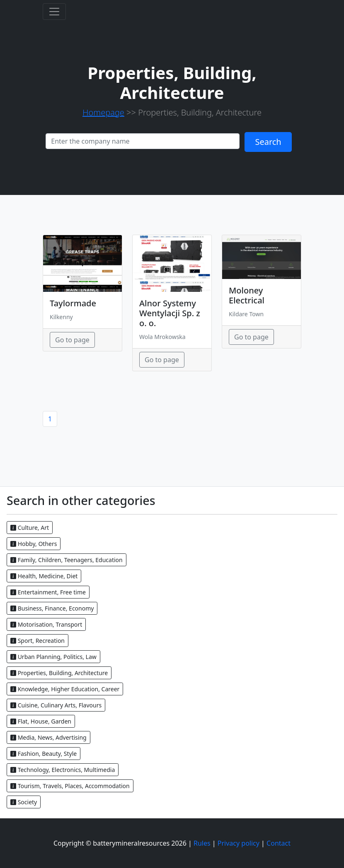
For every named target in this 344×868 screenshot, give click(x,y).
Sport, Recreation (38, 641)
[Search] (143, 141)
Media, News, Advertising (48, 737)
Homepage (103, 112)
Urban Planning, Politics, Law (53, 657)
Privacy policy (239, 843)
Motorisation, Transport (46, 624)
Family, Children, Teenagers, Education (67, 560)
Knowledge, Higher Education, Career (65, 689)
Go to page (72, 340)
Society (24, 802)
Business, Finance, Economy (52, 608)
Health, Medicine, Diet (44, 576)
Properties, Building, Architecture (59, 673)
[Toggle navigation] (54, 12)
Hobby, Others (34, 544)
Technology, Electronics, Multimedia (63, 770)
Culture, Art (30, 528)
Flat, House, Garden (41, 721)
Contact (279, 843)
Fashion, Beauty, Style (44, 754)
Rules (202, 843)
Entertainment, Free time (48, 592)
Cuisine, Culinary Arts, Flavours (56, 705)
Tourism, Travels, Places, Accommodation (70, 786)
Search (268, 142)
